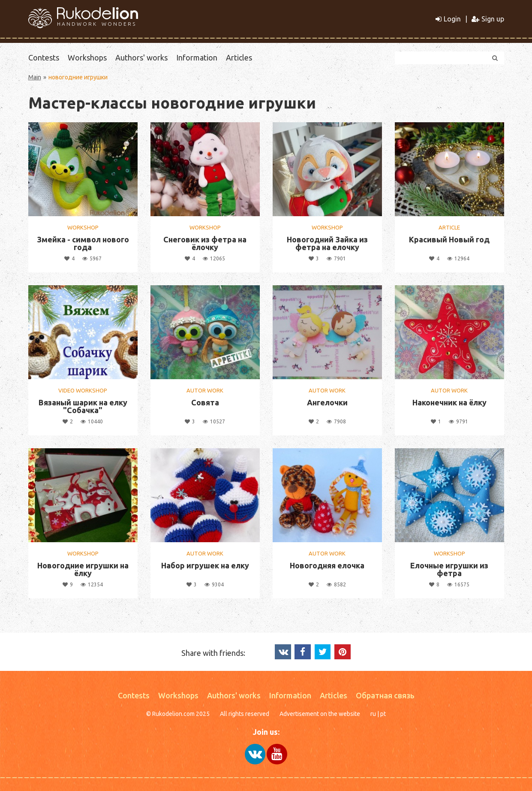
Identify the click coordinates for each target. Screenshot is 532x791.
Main (35, 77)
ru (373, 714)
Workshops (87, 57)
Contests (44, 57)
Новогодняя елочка (327, 565)
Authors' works (141, 57)
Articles (239, 57)
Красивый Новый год (449, 239)
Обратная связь (385, 695)
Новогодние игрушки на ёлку (83, 569)
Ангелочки (327, 402)
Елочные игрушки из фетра (449, 569)
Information (197, 57)
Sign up (488, 19)
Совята (205, 402)
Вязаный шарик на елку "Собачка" (83, 406)
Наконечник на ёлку (449, 402)
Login (448, 19)
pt (383, 714)
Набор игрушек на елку (205, 565)
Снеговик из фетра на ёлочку (205, 243)
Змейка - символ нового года (83, 243)
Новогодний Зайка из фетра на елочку (327, 243)
